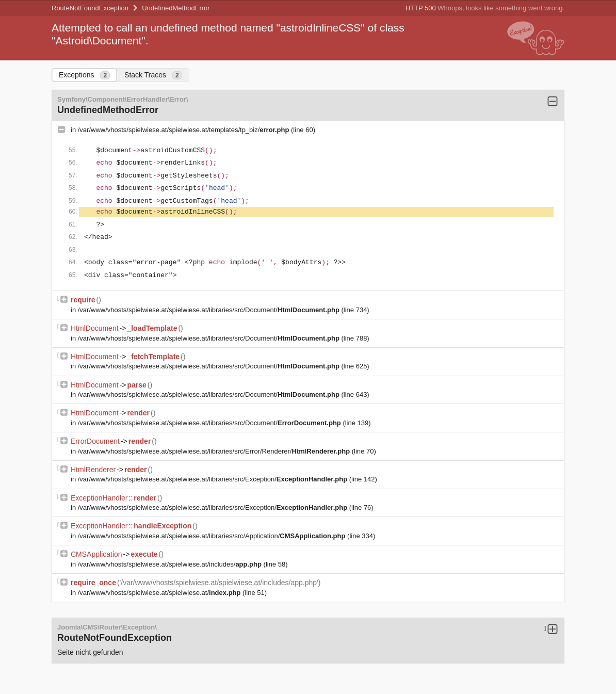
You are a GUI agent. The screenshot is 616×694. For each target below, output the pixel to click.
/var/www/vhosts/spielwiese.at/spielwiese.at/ (160, 593)
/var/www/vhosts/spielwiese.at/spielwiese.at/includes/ (171, 564)
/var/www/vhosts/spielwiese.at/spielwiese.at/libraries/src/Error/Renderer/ (215, 451)
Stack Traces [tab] (153, 75)
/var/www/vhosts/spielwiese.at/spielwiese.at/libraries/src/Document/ (210, 310)
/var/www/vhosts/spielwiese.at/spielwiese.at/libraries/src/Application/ (213, 536)
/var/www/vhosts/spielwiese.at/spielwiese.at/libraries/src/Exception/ (214, 479)
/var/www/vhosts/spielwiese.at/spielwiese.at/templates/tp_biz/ (184, 130)
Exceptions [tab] (84, 75)
